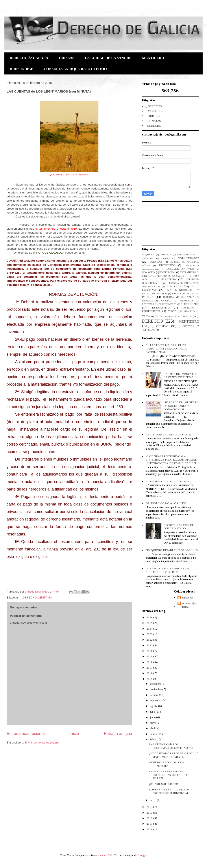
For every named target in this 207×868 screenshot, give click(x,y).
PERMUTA (169, 297)
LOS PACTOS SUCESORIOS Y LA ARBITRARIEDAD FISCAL (167, 570)
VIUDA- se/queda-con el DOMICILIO (174, 316)
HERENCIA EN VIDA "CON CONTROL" (167, 764)
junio (153, 717)
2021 (150, 645)
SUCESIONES (190, 304)
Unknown (187, 598)
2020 (150, 651)
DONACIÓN (149, 272)
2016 (150, 673)
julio (153, 712)
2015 (150, 679)
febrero (154, 739)
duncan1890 (105, 855)
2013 (150, 813)
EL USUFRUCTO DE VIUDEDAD (167, 481)
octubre (154, 695)
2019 (150, 656)
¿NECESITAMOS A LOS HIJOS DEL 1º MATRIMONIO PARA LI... (173, 755)
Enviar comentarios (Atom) (42, 743)
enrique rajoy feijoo (189, 605)
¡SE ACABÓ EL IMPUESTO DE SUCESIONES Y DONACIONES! (181, 406)
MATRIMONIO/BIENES (180, 290)
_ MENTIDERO (156, 111)
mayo (153, 723)
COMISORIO (166, 258)
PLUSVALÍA (188, 297)
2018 (150, 662)
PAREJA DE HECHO (184, 294)
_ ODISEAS (153, 116)
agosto (154, 706)
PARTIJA (148, 297)
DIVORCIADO (167, 265)
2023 (150, 634)
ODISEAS (67, 58)
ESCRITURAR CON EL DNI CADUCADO (179, 527)
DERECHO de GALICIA (29, 58)
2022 (150, 640)
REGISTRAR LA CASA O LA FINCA (168, 434)
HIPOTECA (174, 286)
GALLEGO (182, 276)
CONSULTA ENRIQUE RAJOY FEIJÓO (75, 69)
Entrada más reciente (26, 734)
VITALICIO (189, 311)
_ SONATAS (153, 121)
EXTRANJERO (188, 272)
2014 (150, 807)
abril (153, 728)
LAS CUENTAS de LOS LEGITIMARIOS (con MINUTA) (171, 746)
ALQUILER (148, 255)
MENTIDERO (153, 58)
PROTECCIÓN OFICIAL (157, 301)
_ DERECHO (28, 598)
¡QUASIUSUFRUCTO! (164, 784)
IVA (193, 287)
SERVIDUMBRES (168, 304)
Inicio (74, 734)
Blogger (142, 855)
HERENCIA (168, 279)
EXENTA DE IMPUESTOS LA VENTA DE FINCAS (180, 376)
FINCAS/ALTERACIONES (156, 276)
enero (153, 800)
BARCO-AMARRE (186, 255)
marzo (154, 734)
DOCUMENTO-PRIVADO (180, 269)
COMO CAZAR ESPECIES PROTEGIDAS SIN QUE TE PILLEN (169, 775)
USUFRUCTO (151, 311)
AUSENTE (166, 255)
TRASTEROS (187, 308)
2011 (150, 824)
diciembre (156, 684)
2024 (150, 629)
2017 (150, 668)
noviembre (156, 689)
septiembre (156, 700)
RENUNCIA (187, 301)
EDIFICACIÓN (167, 272)
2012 (150, 818)
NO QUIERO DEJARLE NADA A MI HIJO (172, 550)
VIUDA (146, 316)
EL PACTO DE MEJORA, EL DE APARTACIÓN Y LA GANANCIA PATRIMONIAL (166, 349)
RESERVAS (148, 304)
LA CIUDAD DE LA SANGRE (108, 58)
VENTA (172, 311)
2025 (150, 623)
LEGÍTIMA (45, 598)
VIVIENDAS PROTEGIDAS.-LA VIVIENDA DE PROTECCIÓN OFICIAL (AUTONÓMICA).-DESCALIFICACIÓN (171, 460)
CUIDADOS (156, 262)
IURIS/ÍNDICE (21, 69)
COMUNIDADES (189, 258)
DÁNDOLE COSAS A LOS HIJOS (166, 503)
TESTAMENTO (160, 308)
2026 (150, 617)
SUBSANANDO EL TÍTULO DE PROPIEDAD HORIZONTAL (169, 791)
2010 (150, 829)
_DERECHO (153, 126)
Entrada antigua (118, 734)
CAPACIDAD (149, 258)
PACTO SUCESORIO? (154, 294)
